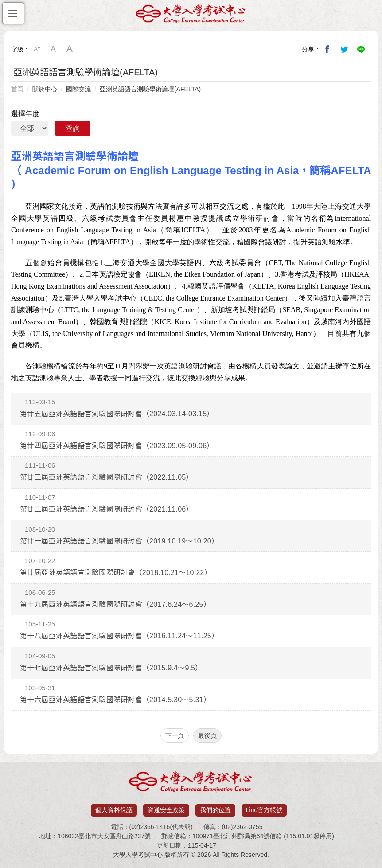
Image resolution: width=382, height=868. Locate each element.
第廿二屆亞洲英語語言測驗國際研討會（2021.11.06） (107, 509)
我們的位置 (215, 810)
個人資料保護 (114, 810)
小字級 (37, 49)
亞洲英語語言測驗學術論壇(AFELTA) (150, 89)
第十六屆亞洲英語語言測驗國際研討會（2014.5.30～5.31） (115, 700)
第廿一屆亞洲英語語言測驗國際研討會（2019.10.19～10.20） (119, 541)
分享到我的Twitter (344, 49)
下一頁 (175, 735)
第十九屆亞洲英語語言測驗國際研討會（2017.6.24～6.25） (115, 604)
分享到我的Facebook (327, 49)
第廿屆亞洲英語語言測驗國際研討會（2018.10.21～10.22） (116, 573)
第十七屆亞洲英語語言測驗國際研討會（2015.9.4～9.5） (111, 668)
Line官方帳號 (264, 810)
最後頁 (207, 735)
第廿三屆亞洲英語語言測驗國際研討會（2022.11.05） (107, 477)
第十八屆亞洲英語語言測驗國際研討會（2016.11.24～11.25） (119, 636)
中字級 (54, 49)
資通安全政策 (166, 810)
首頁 (17, 89)
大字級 (70, 49)
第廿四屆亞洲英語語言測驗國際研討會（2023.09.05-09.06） (117, 446)
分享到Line (361, 49)
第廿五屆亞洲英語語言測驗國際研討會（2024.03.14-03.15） (117, 414)
